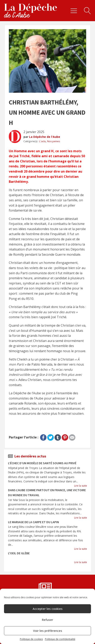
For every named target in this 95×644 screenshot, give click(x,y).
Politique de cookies (31, 639)
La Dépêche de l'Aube (45, 137)
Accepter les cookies (48, 609)
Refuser (47, 620)
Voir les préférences (48, 631)
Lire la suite (81, 486)
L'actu (43, 141)
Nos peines (54, 141)
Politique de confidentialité (60, 639)
